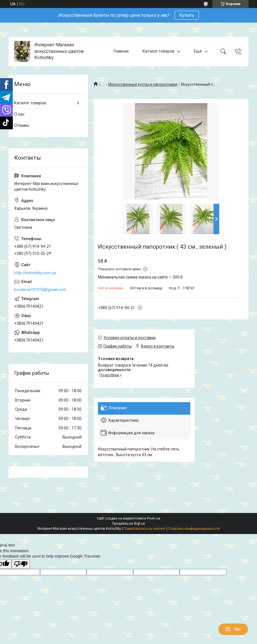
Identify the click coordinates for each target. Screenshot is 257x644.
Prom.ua (154, 518)
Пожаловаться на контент (145, 529)
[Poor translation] (21, 564)
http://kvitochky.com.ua (35, 273)
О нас (19, 114)
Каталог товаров (158, 51)
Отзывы (22, 125)
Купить (187, 15)
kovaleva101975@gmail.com (40, 290)
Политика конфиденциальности (194, 529)
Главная (121, 51)
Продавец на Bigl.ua (128, 523)
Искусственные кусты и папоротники (143, 84)
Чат (233, 629)
